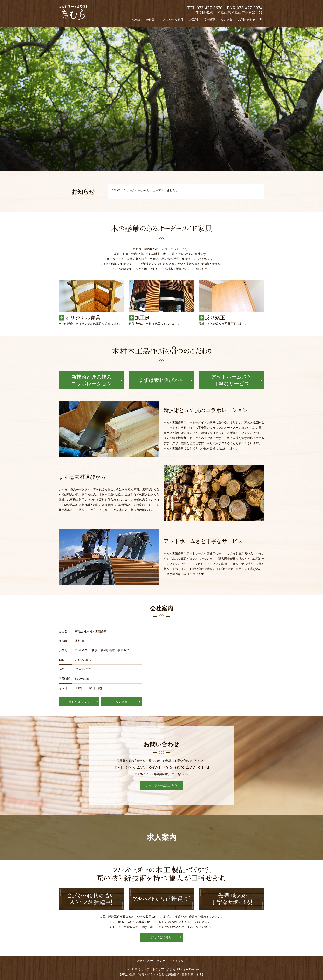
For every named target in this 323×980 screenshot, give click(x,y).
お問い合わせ (247, 20)
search (263, 19)
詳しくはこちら (79, 702)
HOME (136, 20)
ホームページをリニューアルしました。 (152, 190)
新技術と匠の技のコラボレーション (92, 380)
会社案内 (152, 20)
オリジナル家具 (173, 20)
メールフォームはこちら (161, 786)
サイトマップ (178, 961)
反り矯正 (209, 20)
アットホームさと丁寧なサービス (232, 380)
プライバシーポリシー (151, 961)
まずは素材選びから (161, 380)
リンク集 (227, 20)
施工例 (193, 20)
